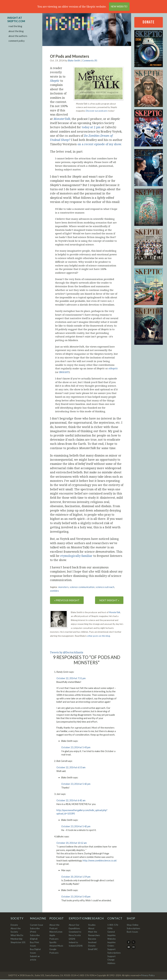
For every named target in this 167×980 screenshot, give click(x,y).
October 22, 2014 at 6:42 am (71, 801)
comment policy (17, 41)
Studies (92, 925)
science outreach (105, 587)
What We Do (17, 936)
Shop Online (133, 925)
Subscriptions (133, 929)
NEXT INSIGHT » (108, 600)
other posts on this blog (99, 636)
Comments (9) (90, 61)
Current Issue (36, 925)
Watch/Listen (56, 932)
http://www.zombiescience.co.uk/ (100, 861)
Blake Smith (74, 61)
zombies (54, 591)
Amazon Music (56, 946)
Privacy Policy (148, 976)
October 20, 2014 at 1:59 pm (76, 877)
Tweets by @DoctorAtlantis (67, 653)
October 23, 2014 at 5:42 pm (76, 784)
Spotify (53, 943)
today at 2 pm (91, 127)
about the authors (18, 36)
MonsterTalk (115, 613)
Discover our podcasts (97, 111)
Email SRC (93, 950)
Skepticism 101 (18, 943)
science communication (82, 587)
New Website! (119, 6)
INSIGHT (64, 372)
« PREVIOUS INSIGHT (68, 600)
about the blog (16, 31)
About (91, 929)
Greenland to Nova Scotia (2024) (75, 936)
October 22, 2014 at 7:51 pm (71, 679)
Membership (17, 939)
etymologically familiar (76, 556)
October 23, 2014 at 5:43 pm (76, 748)
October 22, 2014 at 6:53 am (71, 768)
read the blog (15, 26)
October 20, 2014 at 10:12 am (72, 843)
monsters (64, 587)
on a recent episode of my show (99, 144)
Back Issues (132, 932)
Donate (149, 22)
